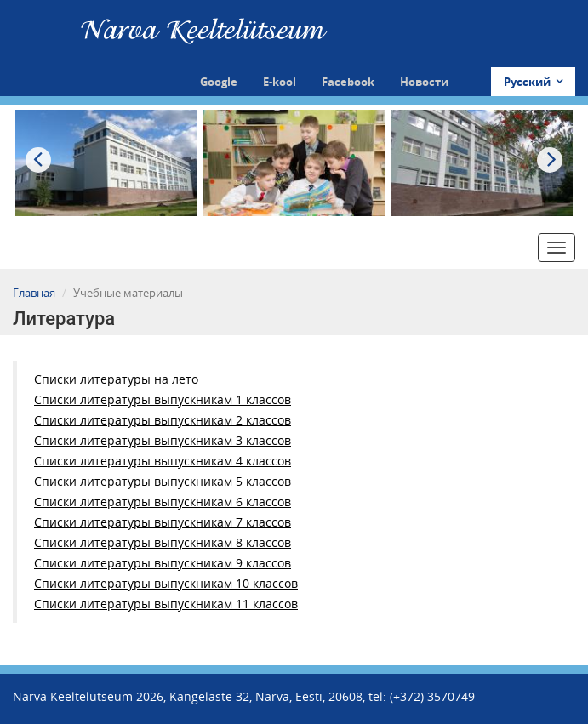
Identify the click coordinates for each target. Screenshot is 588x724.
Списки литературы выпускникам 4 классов (163, 461)
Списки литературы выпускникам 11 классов (166, 604)
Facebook (348, 82)
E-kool (280, 82)
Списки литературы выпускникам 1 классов (163, 399)
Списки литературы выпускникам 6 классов (163, 502)
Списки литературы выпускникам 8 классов (163, 542)
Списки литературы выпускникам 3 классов (163, 440)
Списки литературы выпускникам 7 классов (163, 522)
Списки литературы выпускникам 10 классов (166, 583)
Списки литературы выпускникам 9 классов (163, 563)
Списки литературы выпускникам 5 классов (163, 481)
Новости (424, 82)
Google (219, 82)
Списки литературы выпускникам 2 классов (163, 420)
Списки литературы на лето (116, 379)
